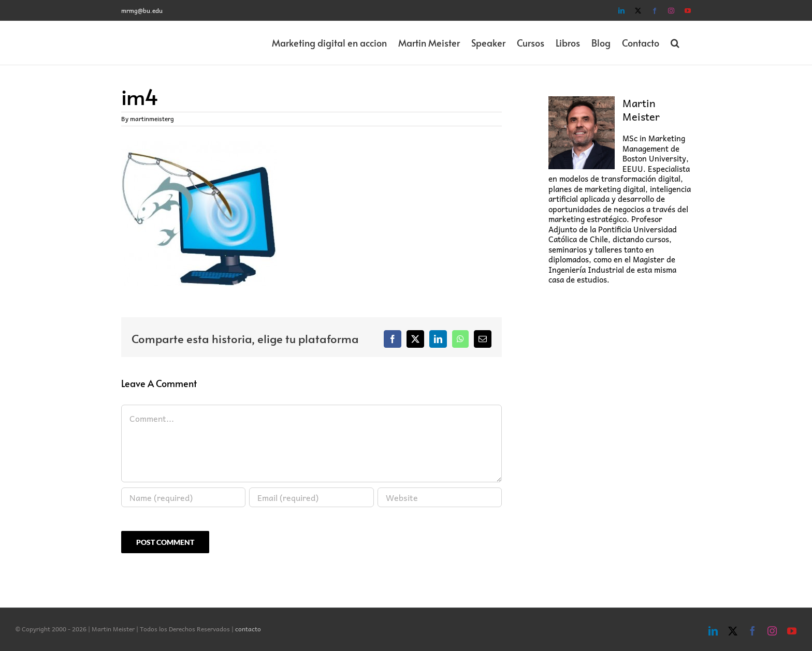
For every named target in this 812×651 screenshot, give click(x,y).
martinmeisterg (152, 119)
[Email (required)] (311, 497)
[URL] (440, 497)
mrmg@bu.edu (142, 10)
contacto (248, 629)
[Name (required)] (183, 497)
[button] (675, 43)
